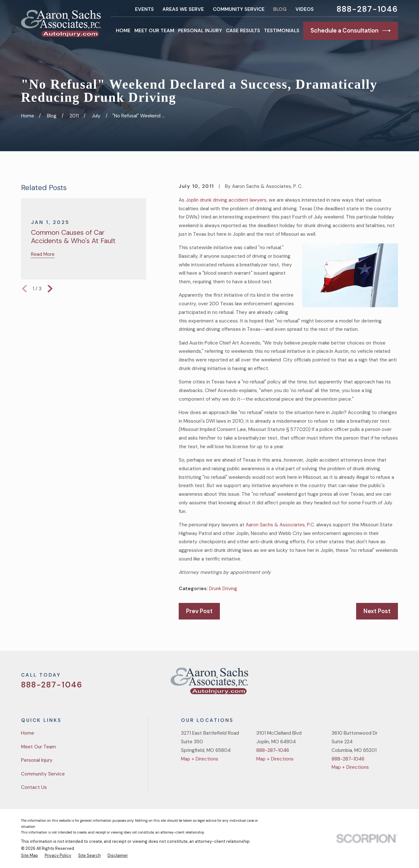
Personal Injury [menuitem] (200, 31)
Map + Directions (200, 759)
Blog (280, 9)
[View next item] (50, 289)
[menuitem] (30, 856)
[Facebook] (364, 683)
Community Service (239, 9)
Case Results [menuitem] (243, 31)
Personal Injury (37, 760)
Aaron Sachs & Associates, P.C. (280, 525)
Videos (305, 9)
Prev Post (199, 611)
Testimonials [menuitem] (282, 31)
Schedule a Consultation (351, 31)
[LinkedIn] (395, 683)
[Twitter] (348, 683)
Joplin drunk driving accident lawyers (226, 200)
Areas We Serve (183, 9)
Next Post (377, 611)
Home (28, 733)
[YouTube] (379, 683)
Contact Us (34, 787)
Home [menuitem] (123, 31)
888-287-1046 (367, 9)
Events (144, 9)
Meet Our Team (38, 747)
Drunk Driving (223, 589)
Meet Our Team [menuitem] (154, 31)
